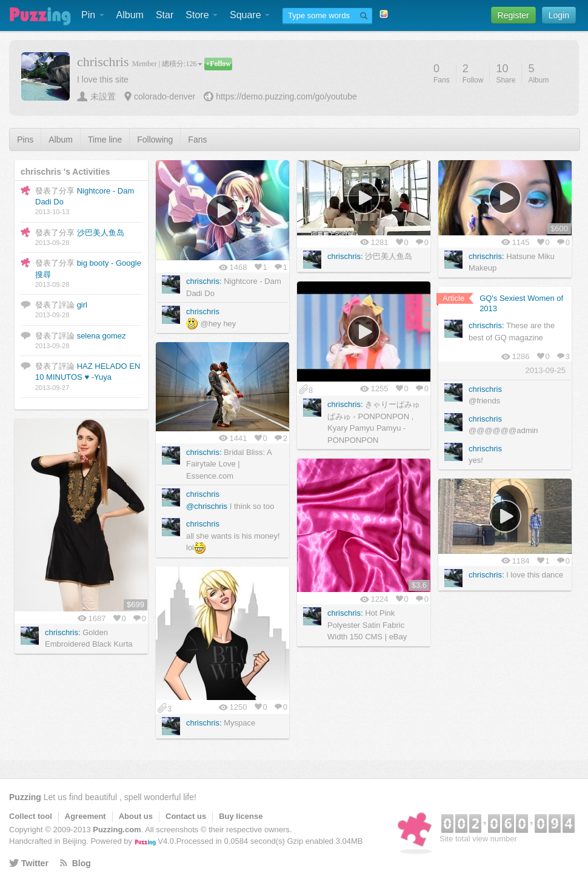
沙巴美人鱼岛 (101, 233)
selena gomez (102, 336)
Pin (93, 15)
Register (513, 15)
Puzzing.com (117, 830)
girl (82, 305)
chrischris (203, 311)
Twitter (35, 863)
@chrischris (207, 506)
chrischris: (204, 281)
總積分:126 (182, 64)
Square (250, 15)
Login (559, 15)
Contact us (186, 816)
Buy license (241, 816)
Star (165, 15)
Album (130, 15)
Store (202, 15)
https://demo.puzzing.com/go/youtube (286, 96)
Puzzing (25, 797)
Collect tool (31, 816)
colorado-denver (165, 96)
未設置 (103, 96)
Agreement (85, 816)
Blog (82, 863)
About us (136, 816)
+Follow (218, 64)
